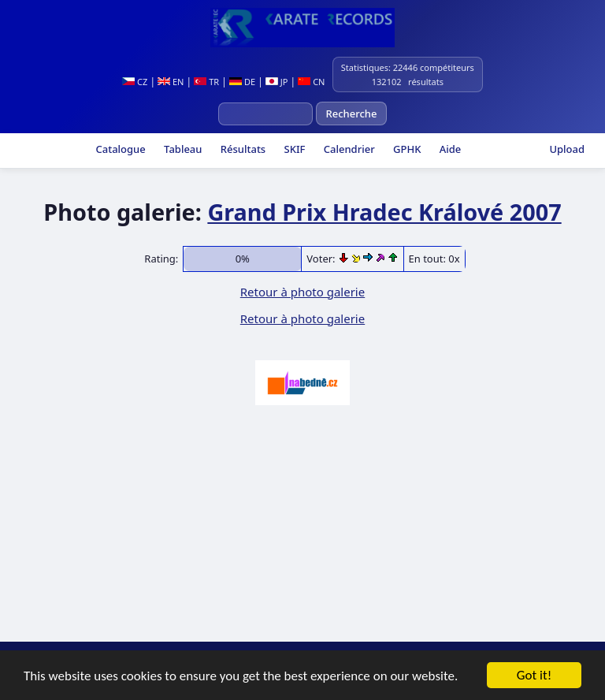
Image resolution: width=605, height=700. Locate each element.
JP (277, 82)
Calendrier (347, 149)
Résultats (241, 149)
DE (242, 82)
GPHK (406, 149)
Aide (449, 149)
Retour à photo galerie (302, 292)
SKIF (293, 149)
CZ (135, 82)
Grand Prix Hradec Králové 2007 (384, 212)
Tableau (182, 149)
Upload (567, 149)
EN (171, 82)
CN (311, 82)
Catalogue (119, 149)
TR (206, 82)
